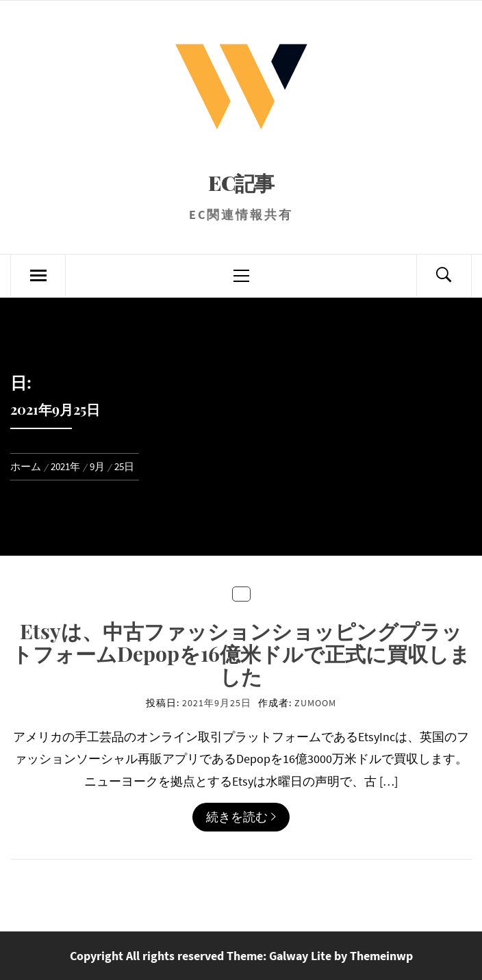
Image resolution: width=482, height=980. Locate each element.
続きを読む (241, 817)
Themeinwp (381, 956)
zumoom (315, 703)
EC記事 (241, 183)
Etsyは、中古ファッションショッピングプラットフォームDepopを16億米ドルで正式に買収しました (241, 654)
